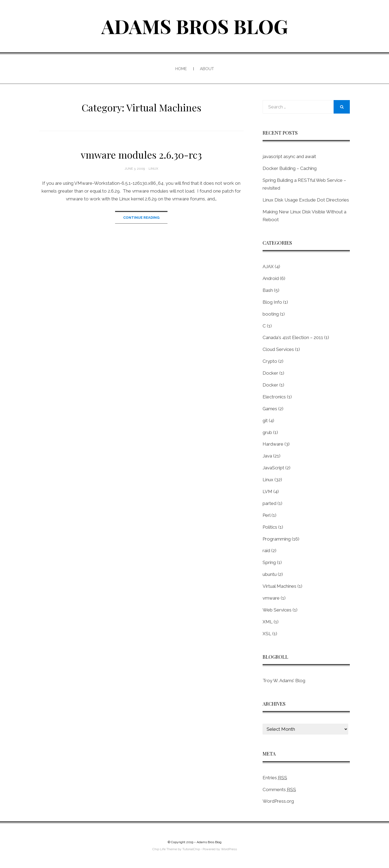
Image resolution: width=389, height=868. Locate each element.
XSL (267, 634)
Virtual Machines (279, 586)
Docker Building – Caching (290, 168)
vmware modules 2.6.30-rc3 (141, 155)
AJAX (268, 266)
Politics (270, 527)
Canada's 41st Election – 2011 (293, 337)
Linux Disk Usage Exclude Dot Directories (306, 200)
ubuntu (270, 574)
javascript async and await (289, 156)
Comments (279, 790)
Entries (275, 778)
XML (268, 622)
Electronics (274, 397)
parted (269, 503)
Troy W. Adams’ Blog (284, 681)
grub (267, 432)
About (207, 69)
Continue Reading (141, 218)
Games (270, 409)
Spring (269, 562)
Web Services (277, 610)
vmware (271, 598)
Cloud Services (278, 349)
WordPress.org (278, 801)
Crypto (270, 361)
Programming (277, 539)
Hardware (273, 444)
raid (266, 551)
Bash (268, 290)
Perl (266, 515)
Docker (270, 373)
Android (271, 278)
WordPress (229, 849)
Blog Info (272, 302)
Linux (153, 169)
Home (181, 69)
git (265, 421)
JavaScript (273, 468)
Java (267, 456)
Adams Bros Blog (195, 26)
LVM (267, 491)
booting (271, 314)
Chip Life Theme (165, 849)
